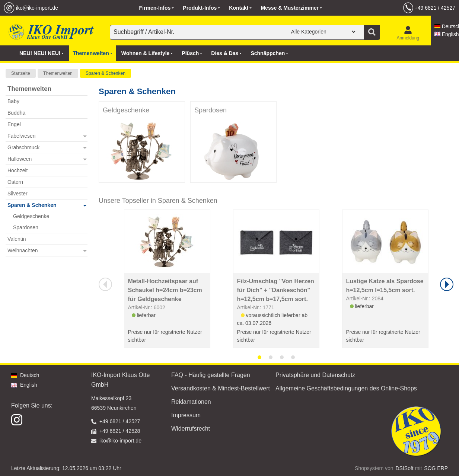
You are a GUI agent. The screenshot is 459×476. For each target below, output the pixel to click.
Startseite (21, 73)
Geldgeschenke (126, 110)
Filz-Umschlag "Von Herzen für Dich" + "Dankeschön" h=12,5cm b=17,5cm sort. (276, 290)
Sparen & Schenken (106, 73)
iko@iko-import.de (37, 8)
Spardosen (211, 110)
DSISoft (405, 468)
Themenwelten (58, 73)
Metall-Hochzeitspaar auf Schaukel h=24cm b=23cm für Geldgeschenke (165, 290)
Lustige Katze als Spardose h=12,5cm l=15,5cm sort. (385, 286)
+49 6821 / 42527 (435, 8)
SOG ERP (436, 468)
